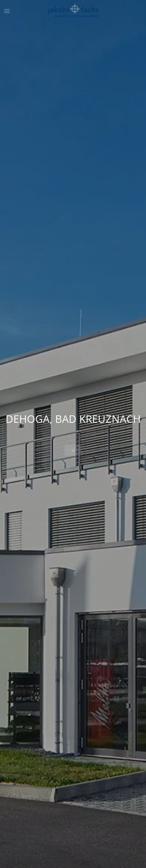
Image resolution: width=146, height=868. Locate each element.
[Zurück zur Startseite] (73, 11)
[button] (7, 11)
